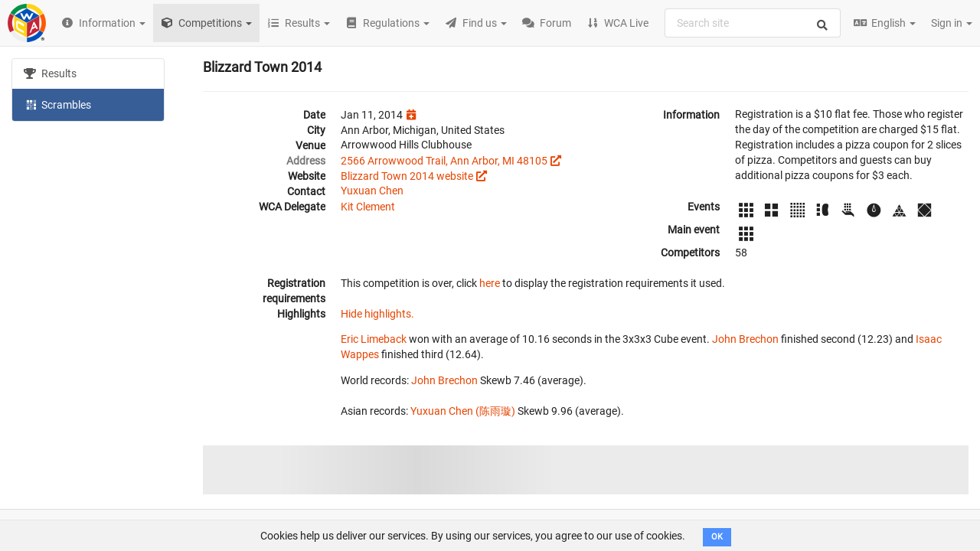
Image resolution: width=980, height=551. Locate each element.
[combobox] (753, 23)
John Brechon (745, 339)
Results (50, 73)
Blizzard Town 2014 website (407, 176)
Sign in (952, 23)
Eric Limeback (374, 339)
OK (717, 537)
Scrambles (57, 104)
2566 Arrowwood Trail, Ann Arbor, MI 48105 (444, 161)
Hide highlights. (377, 314)
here (490, 283)
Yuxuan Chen (372, 191)
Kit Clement (368, 207)
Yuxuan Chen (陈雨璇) (463, 411)
